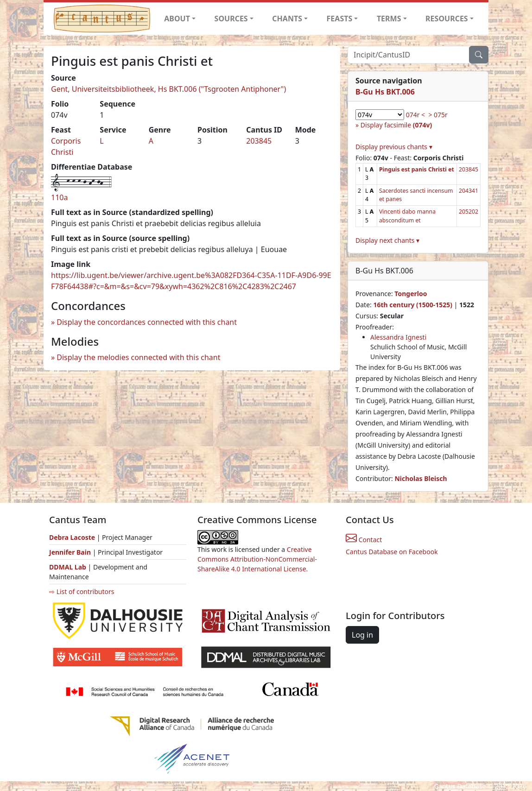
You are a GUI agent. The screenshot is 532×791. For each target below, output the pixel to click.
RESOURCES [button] (447, 19)
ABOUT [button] (177, 19)
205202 (469, 212)
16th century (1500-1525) (413, 305)
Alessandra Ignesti (398, 337)
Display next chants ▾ (387, 240)
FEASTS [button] (340, 19)
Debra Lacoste (72, 537)
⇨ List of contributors (82, 592)
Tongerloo (411, 294)
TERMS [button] (389, 19)
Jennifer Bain (71, 552)
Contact (364, 540)
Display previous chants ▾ (394, 147)
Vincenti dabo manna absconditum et (407, 216)
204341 (469, 191)
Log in (362, 635)
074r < (415, 115)
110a (59, 197)
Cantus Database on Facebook (392, 552)
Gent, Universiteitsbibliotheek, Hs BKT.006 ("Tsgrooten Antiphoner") (168, 89)
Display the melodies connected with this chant (138, 357)
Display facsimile (396, 125)
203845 (259, 141)
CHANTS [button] (287, 19)
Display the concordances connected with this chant (147, 322)
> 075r (438, 115)
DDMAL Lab (68, 567)
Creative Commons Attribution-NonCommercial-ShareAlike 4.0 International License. (257, 559)
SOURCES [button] (231, 19)
